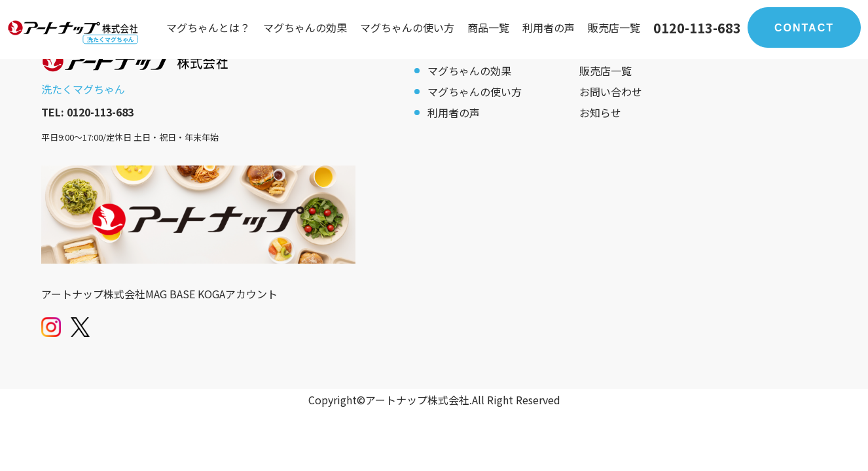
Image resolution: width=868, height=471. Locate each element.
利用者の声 (549, 27)
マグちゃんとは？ (208, 27)
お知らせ (600, 113)
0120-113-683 (697, 28)
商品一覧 (488, 27)
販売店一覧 (614, 27)
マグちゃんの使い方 (407, 27)
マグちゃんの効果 (305, 27)
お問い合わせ (611, 92)
